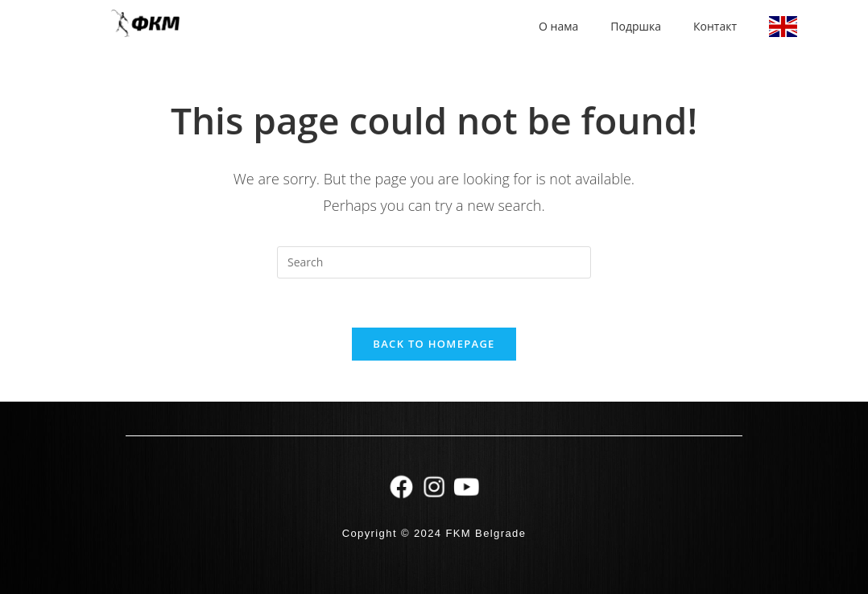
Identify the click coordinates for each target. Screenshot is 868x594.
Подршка (636, 26)
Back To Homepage (434, 344)
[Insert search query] (434, 262)
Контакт (715, 26)
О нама (558, 26)
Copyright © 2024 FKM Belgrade (434, 533)
